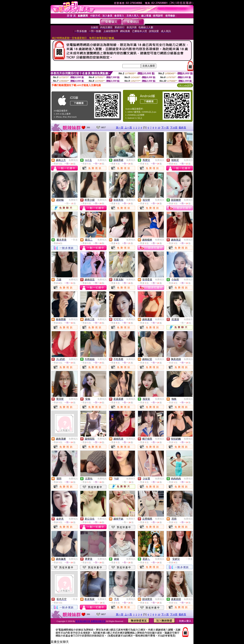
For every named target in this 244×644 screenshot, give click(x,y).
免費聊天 (73, 200)
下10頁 (174, 128)
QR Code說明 (185, 85)
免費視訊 (73, 160)
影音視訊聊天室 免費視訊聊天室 (90, 621)
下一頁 (165, 128)
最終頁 (182, 128)
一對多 (74, 240)
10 (159, 128)
